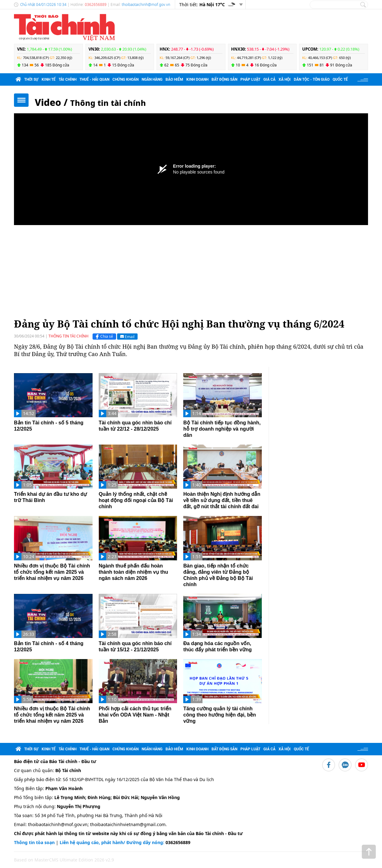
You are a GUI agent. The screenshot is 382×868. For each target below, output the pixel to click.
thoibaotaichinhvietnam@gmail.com (128, 824)
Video (48, 102)
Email (127, 336)
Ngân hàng (152, 79)
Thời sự (31, 79)
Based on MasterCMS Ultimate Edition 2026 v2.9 (64, 860)
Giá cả (269, 79)
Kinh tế (49, 79)
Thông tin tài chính (108, 103)
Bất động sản (224, 79)
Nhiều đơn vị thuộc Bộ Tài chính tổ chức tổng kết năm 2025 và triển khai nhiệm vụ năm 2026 (52, 572)
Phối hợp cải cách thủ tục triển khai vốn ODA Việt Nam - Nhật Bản (135, 715)
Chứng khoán (125, 79)
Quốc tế (340, 79)
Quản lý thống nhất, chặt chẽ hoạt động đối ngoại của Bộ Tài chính (136, 500)
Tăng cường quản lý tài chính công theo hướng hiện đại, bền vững (220, 715)
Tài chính (68, 79)
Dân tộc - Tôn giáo (312, 79)
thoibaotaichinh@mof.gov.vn (146, 5)
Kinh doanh (197, 79)
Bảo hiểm (174, 79)
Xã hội (285, 79)
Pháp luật (250, 79)
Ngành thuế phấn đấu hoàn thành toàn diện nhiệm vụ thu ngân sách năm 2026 (134, 572)
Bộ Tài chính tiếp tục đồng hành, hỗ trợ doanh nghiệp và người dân (222, 429)
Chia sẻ (104, 337)
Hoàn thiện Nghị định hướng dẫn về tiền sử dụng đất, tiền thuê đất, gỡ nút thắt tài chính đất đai (222, 500)
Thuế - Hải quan (94, 79)
